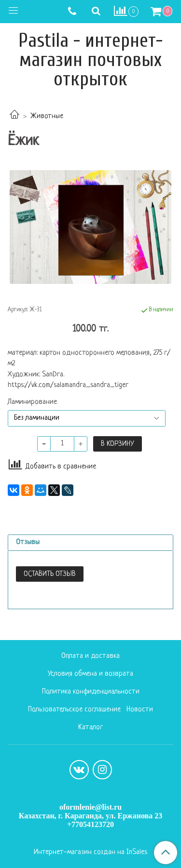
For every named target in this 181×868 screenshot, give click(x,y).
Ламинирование (32, 402)
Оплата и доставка (90, 656)
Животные (47, 116)
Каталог (90, 728)
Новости (140, 710)
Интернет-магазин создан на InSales (90, 853)
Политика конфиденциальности (91, 692)
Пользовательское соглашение (74, 710)
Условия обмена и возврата (90, 674)
